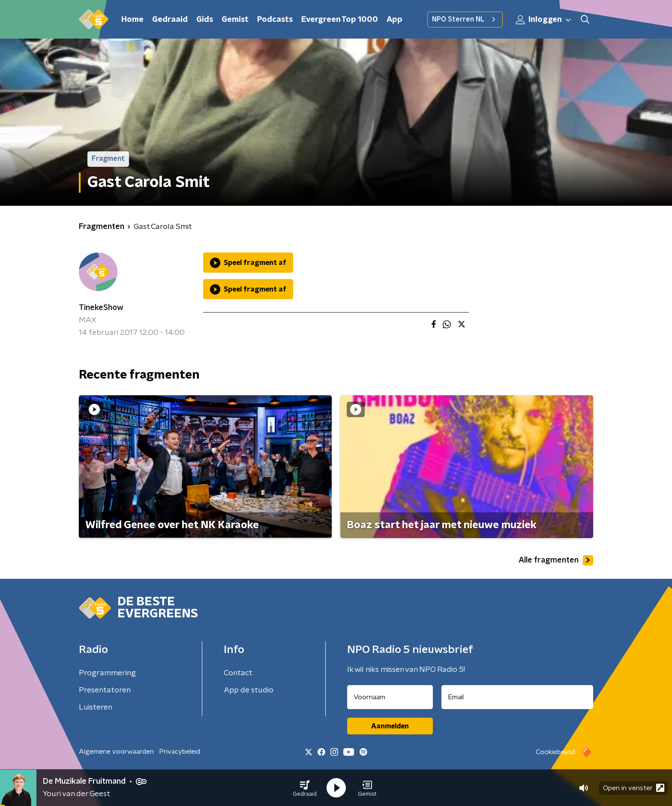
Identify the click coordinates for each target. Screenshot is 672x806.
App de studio (249, 690)
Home (132, 20)
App (394, 20)
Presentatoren (105, 690)
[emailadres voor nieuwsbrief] (517, 697)
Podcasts (275, 20)
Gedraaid (170, 20)
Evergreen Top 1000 (340, 20)
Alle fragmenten (556, 560)
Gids (205, 20)
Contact (238, 673)
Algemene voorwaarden (116, 752)
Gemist (235, 20)
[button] (305, 788)
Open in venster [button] (634, 788)
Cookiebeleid (555, 752)
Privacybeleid (180, 752)
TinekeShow (101, 308)
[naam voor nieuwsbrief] (390, 697)
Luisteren (96, 707)
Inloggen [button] (544, 20)
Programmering (107, 673)
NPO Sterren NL (465, 19)
